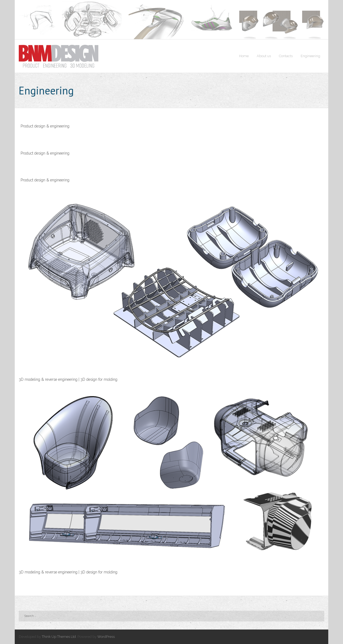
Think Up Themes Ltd (59, 637)
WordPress (106, 637)
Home (244, 56)
